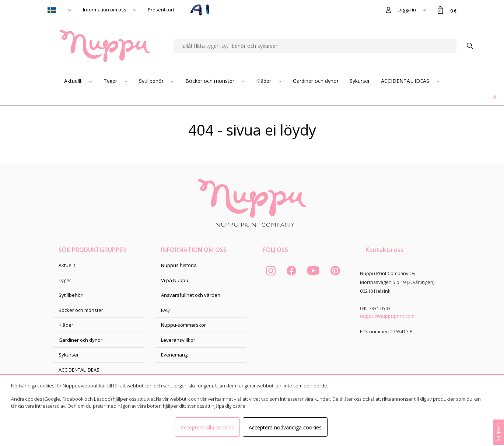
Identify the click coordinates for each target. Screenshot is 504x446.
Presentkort (161, 10)
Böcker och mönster (211, 81)
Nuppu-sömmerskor (183, 325)
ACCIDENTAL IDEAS (406, 81)
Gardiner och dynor (316, 81)
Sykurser (360, 81)
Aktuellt (74, 81)
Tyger (111, 81)
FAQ (165, 310)
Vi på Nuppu (175, 280)
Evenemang (174, 355)
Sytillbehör (152, 81)
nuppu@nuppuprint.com (387, 316)
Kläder (264, 81)
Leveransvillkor (178, 340)
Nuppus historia (179, 265)
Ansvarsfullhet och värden (191, 295)
